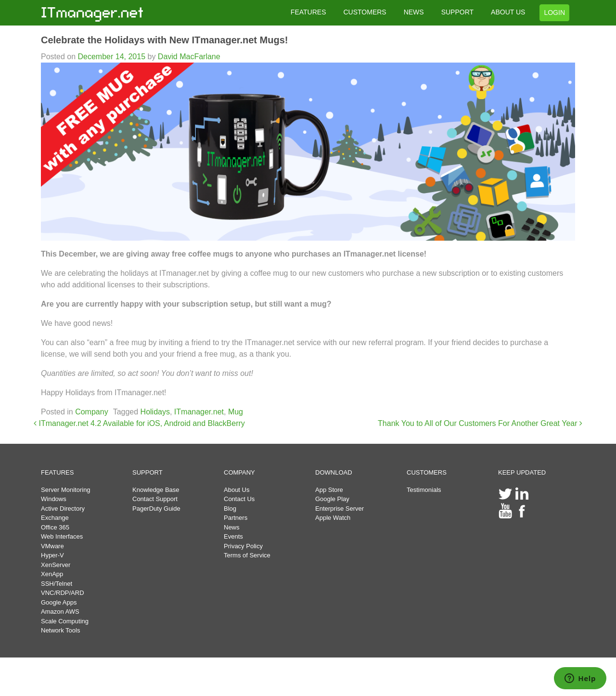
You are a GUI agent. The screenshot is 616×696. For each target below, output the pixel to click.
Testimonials (424, 490)
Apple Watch (333, 518)
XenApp (52, 574)
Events (233, 536)
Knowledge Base (156, 490)
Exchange (55, 518)
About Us (237, 490)
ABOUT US (508, 12)
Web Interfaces (62, 536)
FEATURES (308, 12)
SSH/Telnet (57, 584)
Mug (236, 412)
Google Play (332, 499)
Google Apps (59, 602)
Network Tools (60, 630)
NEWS (414, 12)
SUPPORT (457, 12)
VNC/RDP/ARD (63, 593)
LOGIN (554, 13)
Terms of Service (247, 555)
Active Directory (63, 509)
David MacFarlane (188, 57)
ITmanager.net (199, 412)
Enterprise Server (340, 509)
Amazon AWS (60, 612)
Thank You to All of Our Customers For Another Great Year (480, 423)
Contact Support (155, 499)
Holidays (155, 412)
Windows (54, 499)
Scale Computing (65, 621)
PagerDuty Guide (156, 509)
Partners (236, 518)
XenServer (56, 565)
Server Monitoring (66, 490)
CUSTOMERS (365, 12)
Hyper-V (52, 555)
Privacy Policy (243, 546)
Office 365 (55, 527)
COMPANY (239, 472)
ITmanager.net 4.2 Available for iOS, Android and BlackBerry (139, 423)
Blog (230, 509)
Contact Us (239, 499)
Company (91, 412)
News (232, 527)
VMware (52, 546)
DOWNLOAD (334, 472)
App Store (329, 490)
